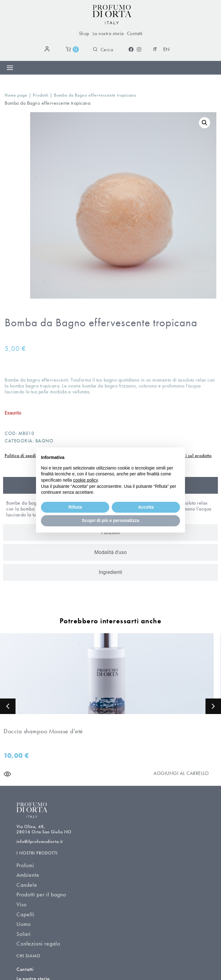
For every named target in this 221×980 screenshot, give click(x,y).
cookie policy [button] (86, 480)
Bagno (45, 441)
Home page (16, 95)
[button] (205, 123)
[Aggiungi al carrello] (185, 773)
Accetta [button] (146, 507)
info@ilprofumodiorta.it (40, 841)
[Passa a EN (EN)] (167, 50)
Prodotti (41, 95)
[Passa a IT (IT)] (155, 50)
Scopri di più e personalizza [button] (110, 520)
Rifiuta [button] (75, 507)
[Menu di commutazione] (10, 68)
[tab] (110, 552)
